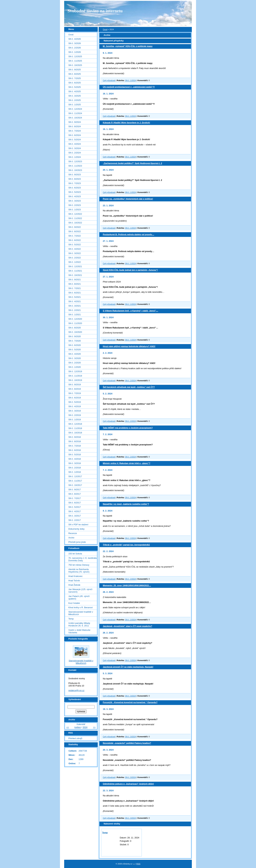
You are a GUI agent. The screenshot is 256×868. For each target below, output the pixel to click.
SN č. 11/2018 (75, 428)
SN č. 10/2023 (75, 170)
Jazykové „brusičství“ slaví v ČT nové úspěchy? (127, 626)
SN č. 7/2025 (75, 78)
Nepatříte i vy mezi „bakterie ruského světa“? (126, 504)
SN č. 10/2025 (75, 65)
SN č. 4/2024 (75, 144)
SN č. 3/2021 (75, 306)
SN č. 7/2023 (75, 183)
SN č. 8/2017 (75, 494)
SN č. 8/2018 (75, 441)
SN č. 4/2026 (75, 39)
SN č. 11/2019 (75, 376)
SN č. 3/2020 (75, 358)
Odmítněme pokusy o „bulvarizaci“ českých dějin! (128, 784)
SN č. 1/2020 (75, 367)
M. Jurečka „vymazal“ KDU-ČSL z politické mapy (128, 46)
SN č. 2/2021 (75, 310)
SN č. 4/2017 (75, 511)
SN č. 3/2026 (75, 43)
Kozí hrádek (74, 603)
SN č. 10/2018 (75, 433)
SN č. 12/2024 (75, 109)
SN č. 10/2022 (75, 223)
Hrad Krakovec (76, 576)
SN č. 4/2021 (75, 301)
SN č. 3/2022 (75, 253)
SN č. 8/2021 (75, 284)
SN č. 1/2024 (130, 80)
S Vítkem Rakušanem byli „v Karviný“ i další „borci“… (130, 311)
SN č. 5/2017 (75, 507)
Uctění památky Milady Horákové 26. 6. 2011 (79, 624)
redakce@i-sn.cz (76, 690)
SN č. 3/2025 (75, 96)
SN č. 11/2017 (75, 481)
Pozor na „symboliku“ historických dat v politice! (128, 199)
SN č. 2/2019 (75, 415)
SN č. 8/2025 (75, 74)
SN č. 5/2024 (75, 140)
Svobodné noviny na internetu (95, 11)
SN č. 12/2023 (75, 161)
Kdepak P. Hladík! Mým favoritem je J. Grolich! (126, 123)
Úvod (105, 29)
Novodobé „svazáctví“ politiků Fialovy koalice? (127, 743)
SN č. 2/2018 (75, 468)
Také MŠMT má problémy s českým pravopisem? (128, 428)
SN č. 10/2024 (75, 118)
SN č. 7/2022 (75, 236)
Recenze (73, 533)
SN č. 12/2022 (75, 214)
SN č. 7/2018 (75, 446)
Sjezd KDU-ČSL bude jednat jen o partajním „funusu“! (130, 270)
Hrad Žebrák (74, 585)
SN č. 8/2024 (75, 126)
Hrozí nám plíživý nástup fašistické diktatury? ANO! (129, 346)
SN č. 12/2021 (75, 266)
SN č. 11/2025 (75, 61)
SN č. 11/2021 (75, 271)
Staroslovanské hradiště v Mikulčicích (81, 613)
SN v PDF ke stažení (78, 525)
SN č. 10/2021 (75, 275)
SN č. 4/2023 (75, 196)
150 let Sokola (75, 554)
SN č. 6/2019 (75, 398)
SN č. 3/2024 (130, 696)
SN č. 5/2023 (75, 192)
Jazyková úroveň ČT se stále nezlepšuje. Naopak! (128, 667)
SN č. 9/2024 (75, 122)
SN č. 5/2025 (75, 87)
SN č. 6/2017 (75, 503)
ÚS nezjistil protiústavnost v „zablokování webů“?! (129, 87)
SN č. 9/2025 (75, 70)
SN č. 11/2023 (75, 166)
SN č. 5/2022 (75, 245)
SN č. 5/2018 (75, 455)
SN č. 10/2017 (75, 485)
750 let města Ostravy (79, 565)
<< (68, 727)
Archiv (71, 538)
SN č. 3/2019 (75, 411)
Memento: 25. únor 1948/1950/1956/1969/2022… (127, 585)
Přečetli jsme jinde (77, 542)
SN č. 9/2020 (75, 336)
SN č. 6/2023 (75, 188)
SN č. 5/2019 (75, 402)
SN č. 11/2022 (75, 218)
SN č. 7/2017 (75, 498)
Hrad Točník (74, 581)
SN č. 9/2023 (75, 175)
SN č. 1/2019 (75, 420)
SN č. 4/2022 (75, 249)
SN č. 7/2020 (75, 341)
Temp (105, 833)
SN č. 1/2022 (75, 262)
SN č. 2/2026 (75, 48)
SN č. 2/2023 (75, 205)
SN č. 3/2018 (75, 463)
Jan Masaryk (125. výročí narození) (80, 591)
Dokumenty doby (76, 529)
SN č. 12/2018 (75, 424)
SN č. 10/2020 (75, 332)
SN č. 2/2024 (130, 381)
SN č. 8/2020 (75, 328)
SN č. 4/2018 (75, 459)
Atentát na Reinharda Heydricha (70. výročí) (79, 571)
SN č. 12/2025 (75, 56)
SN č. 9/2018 (75, 437)
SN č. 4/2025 (75, 91)
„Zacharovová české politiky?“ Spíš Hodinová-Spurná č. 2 (132, 163)
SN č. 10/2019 (75, 380)
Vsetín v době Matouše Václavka (79, 631)
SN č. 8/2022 (75, 231)
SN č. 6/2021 (75, 293)
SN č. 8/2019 (75, 389)
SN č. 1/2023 (75, 210)
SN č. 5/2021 (75, 297)
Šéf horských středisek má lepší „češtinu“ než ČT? (129, 387)
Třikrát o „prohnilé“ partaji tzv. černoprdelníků (126, 545)
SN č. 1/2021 (75, 315)
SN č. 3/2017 (75, 516)
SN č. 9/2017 (75, 490)
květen (78, 727)
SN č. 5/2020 (75, 350)
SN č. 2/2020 (75, 363)
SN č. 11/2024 (75, 113)
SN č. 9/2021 (75, 280)
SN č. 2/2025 (75, 100)
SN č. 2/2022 (75, 258)
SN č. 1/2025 (75, 105)
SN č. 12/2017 (75, 476)
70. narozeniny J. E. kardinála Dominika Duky (83, 559)
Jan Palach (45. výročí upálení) (79, 597)
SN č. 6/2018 (75, 450)
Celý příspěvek (109, 80)
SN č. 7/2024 (75, 131)
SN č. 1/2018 (75, 472)
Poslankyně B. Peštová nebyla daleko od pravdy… (129, 234)
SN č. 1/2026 (75, 52)
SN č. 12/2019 (75, 371)
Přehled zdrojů (75, 738)
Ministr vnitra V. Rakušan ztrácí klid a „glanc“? (127, 463)
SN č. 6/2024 (75, 135)
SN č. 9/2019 (75, 385)
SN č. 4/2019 (75, 406)
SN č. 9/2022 (75, 227)
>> (94, 727)
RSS (138, 864)
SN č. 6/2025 (75, 83)
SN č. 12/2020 (75, 319)
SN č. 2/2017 (75, 520)
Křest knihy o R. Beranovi (80, 607)
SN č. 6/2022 (75, 240)
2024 (85, 727)
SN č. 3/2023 (75, 201)
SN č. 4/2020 (75, 354)
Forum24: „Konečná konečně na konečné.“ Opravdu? (130, 702)
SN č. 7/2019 (75, 393)
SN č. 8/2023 (75, 179)
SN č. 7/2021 (75, 288)
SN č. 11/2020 (75, 323)
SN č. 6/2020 (75, 345)
